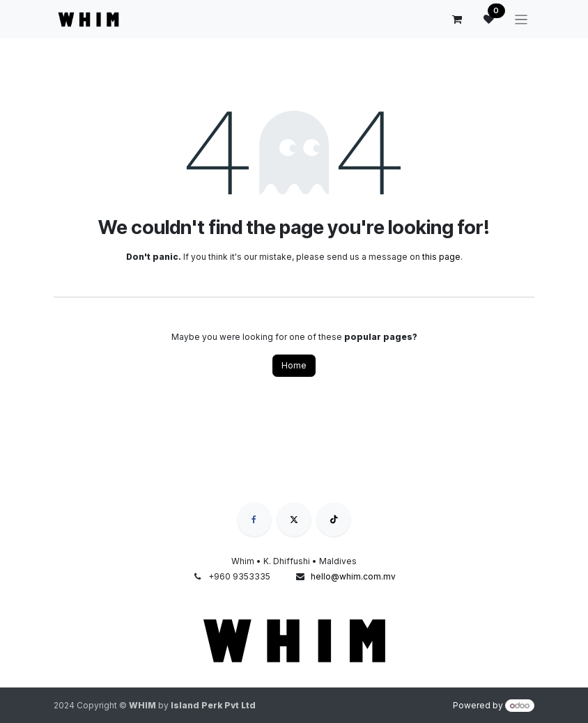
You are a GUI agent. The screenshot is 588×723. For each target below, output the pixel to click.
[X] (294, 520)
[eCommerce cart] (457, 20)
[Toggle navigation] (521, 19)
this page (441, 257)
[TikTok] (334, 520)
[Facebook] (254, 520)
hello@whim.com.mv (353, 576)
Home (294, 365)
